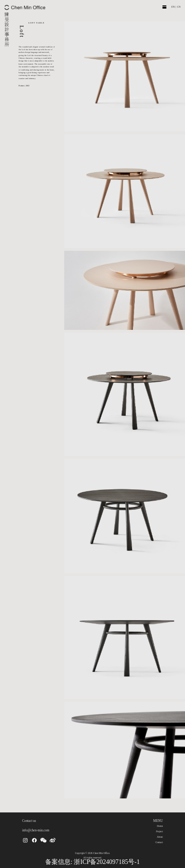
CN (179, 7)
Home (160, 826)
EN (173, 7)
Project (159, 831)
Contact (159, 842)
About (160, 837)
